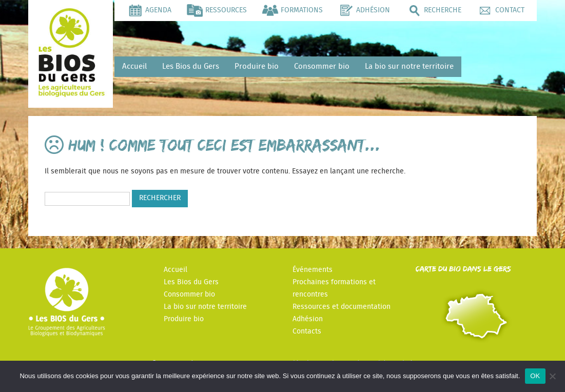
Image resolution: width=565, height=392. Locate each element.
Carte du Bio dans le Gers (463, 269)
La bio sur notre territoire (409, 66)
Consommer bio (322, 66)
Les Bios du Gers (191, 66)
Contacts (307, 331)
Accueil (134, 66)
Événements (313, 270)
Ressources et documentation (342, 307)
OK (535, 376)
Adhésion (308, 319)
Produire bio (257, 66)
